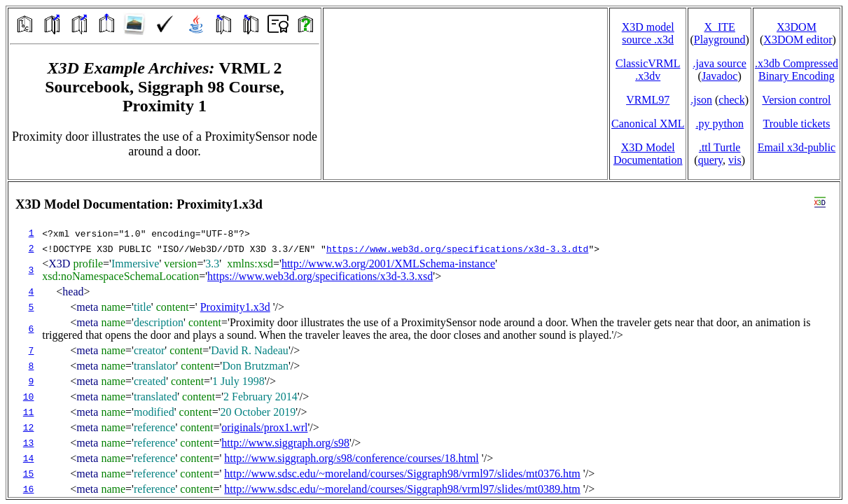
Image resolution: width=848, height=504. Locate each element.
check (731, 100)
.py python (719, 124)
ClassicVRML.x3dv (648, 70)
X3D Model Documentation (648, 154)
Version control (796, 100)
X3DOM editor (798, 40)
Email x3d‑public (797, 147)
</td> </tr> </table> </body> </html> (424, 339)
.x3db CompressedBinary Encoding (797, 70)
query (710, 160)
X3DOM (797, 27)
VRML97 (648, 100)
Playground (720, 40)
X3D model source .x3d (648, 33)
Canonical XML (648, 124)
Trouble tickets (797, 124)
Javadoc (720, 76)
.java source (719, 63)
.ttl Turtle (720, 147)
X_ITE (719, 27)
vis (735, 160)
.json (701, 100)
